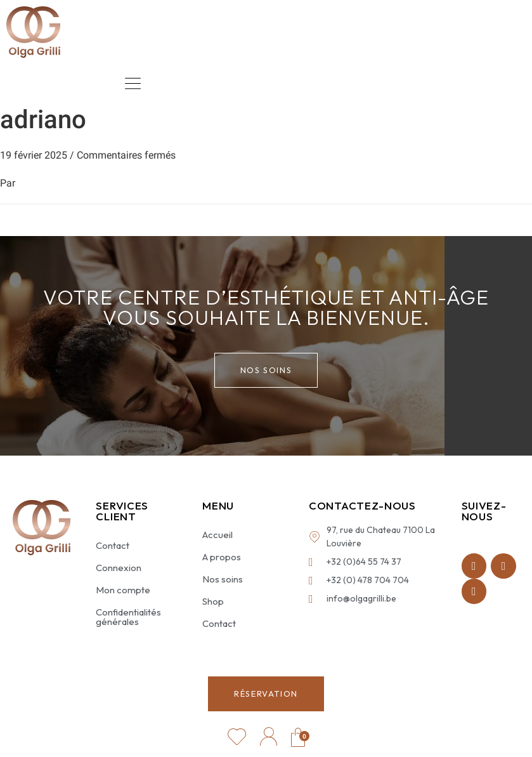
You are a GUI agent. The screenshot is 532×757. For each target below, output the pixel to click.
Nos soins (223, 579)
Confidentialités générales (128, 617)
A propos (222, 557)
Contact (113, 545)
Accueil (217, 535)
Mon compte (123, 590)
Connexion (119, 568)
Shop (213, 601)
